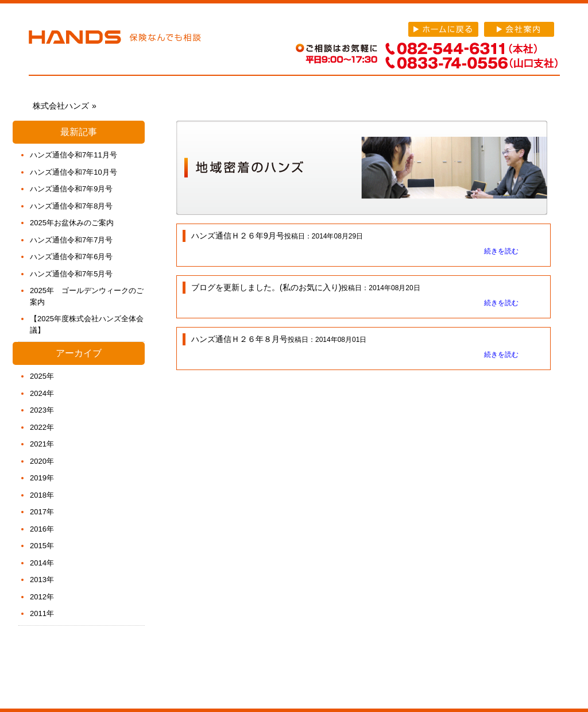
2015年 (42, 546)
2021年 (42, 444)
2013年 (42, 580)
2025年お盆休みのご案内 (72, 223)
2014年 (42, 563)
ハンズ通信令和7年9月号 (71, 189)
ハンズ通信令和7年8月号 (71, 206)
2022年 (42, 427)
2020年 (42, 461)
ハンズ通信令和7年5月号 (71, 274)
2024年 (42, 393)
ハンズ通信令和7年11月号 (73, 155)
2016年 (42, 529)
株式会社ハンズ (115, 39)
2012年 (42, 597)
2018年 (42, 495)
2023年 (42, 410)
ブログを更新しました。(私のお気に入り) (266, 287)
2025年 (42, 376)
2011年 (42, 613)
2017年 (42, 512)
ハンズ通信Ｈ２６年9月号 (238, 236)
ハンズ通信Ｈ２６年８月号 (239, 339)
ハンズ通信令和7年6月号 (71, 257)
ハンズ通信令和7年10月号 (73, 172)
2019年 (42, 478)
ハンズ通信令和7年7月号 (71, 240)
